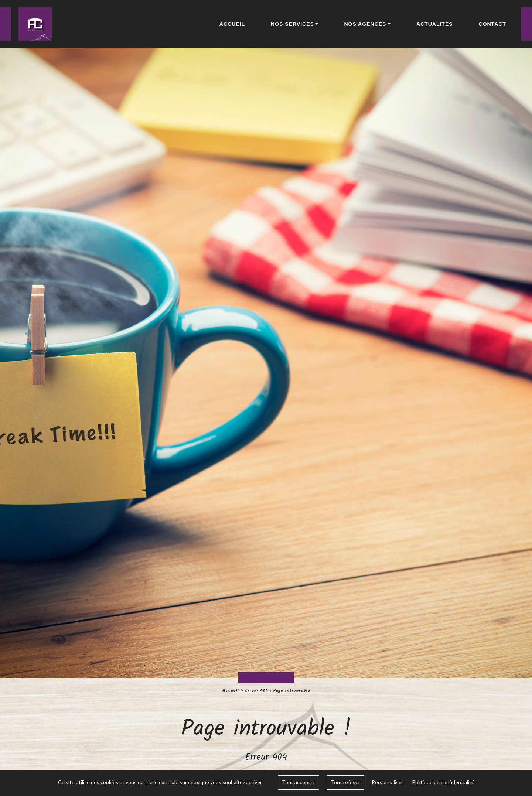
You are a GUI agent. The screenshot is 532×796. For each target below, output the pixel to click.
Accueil (230, 691)
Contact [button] (492, 24)
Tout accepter (299, 782)
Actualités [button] (435, 24)
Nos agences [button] (365, 24)
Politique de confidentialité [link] (443, 782)
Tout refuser (345, 782)
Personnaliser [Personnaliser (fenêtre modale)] (388, 782)
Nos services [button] (292, 24)
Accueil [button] (232, 24)
